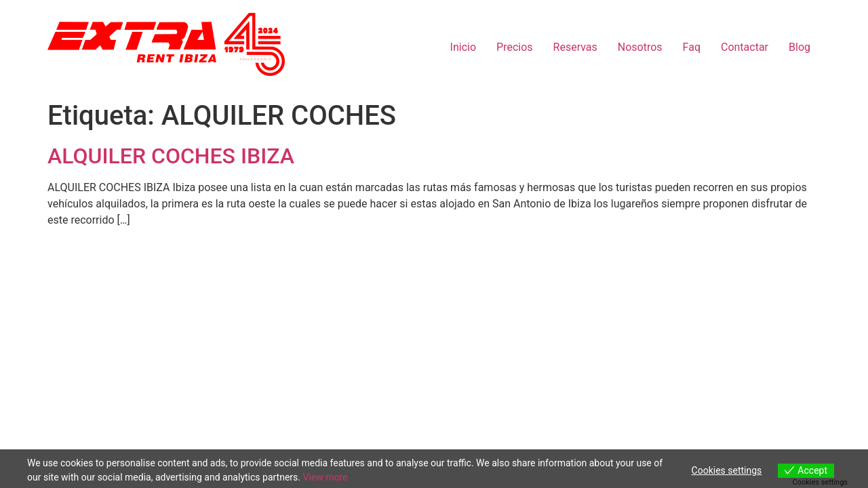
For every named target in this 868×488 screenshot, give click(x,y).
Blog (800, 47)
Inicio (463, 47)
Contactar (745, 47)
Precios (515, 47)
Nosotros (640, 47)
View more (325, 477)
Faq (692, 47)
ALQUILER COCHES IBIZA (171, 156)
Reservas (575, 47)
